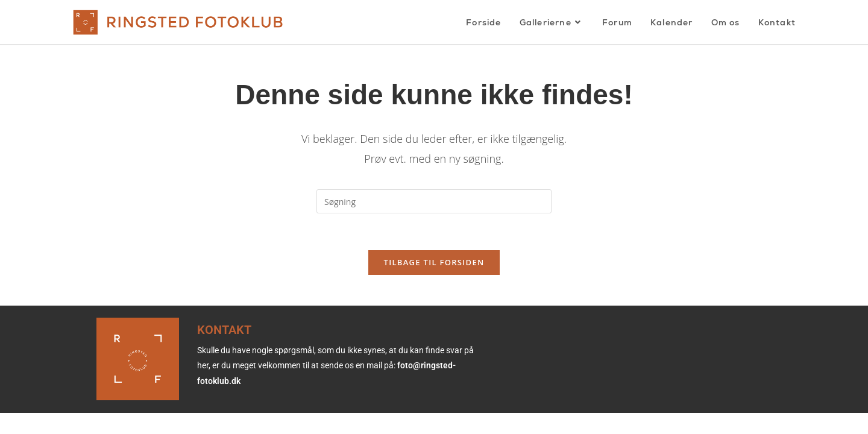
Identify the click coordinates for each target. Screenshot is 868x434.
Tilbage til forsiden (434, 262)
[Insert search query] (434, 201)
